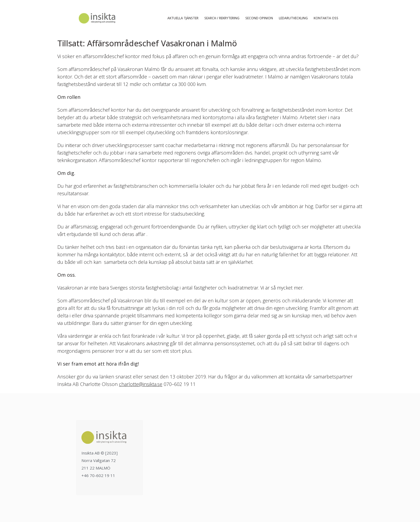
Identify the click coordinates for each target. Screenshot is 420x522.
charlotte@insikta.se (141, 384)
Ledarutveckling (293, 18)
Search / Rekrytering (222, 18)
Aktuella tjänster (183, 18)
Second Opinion (259, 18)
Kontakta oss (326, 18)
